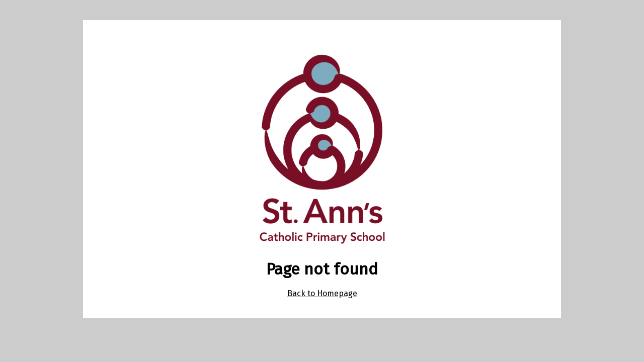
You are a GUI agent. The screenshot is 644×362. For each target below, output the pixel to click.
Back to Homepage (322, 293)
